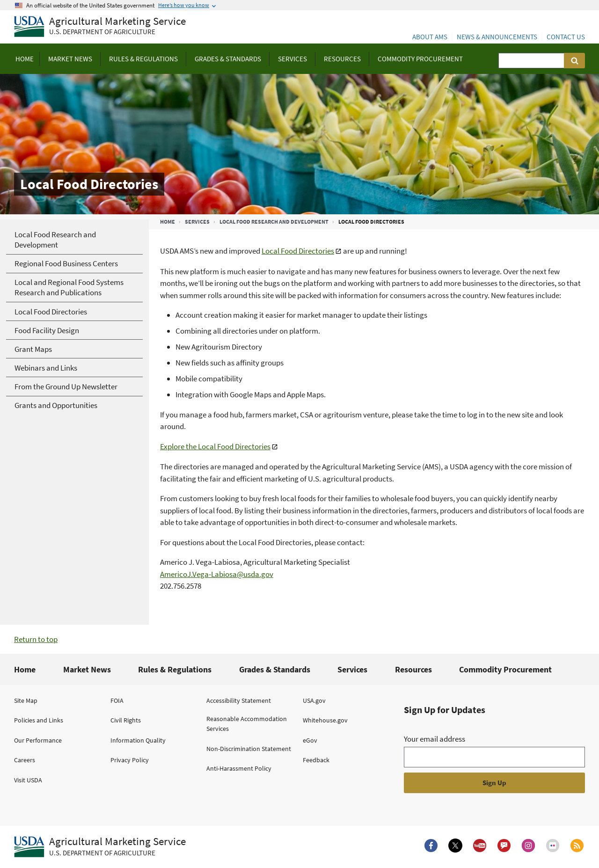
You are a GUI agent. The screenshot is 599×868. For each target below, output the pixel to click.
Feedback (316, 760)
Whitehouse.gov (325, 720)
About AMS (430, 37)
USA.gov (314, 700)
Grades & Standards (275, 669)
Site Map (26, 700)
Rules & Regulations (175, 669)
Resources (413, 669)
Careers (25, 760)
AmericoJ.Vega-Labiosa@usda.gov (217, 574)
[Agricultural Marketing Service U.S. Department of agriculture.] (100, 847)
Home (168, 222)
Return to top (36, 639)
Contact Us (566, 37)
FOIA (117, 700)
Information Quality (138, 740)
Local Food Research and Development (274, 222)
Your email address (435, 739)
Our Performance (38, 740)
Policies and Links (39, 720)
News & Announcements (497, 37)
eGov (310, 740)
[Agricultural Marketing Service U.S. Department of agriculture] (100, 27)
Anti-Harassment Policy (239, 768)
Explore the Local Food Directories (215, 446)
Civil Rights (126, 720)
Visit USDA (28, 780)
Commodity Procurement (505, 669)
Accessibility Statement (239, 700)
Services (197, 222)
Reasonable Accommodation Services (247, 724)
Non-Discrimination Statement (249, 749)
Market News (87, 669)
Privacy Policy (130, 760)
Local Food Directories (298, 251)
